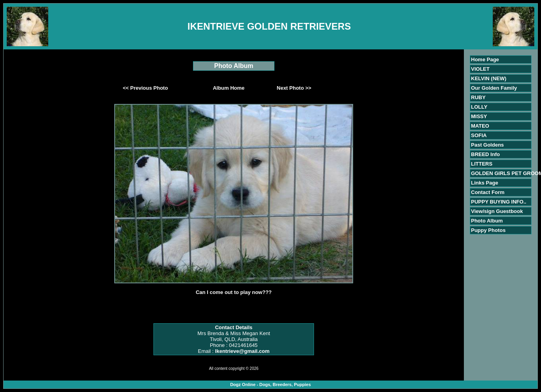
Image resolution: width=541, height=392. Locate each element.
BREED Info (485, 154)
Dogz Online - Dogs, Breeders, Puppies (270, 384)
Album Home (229, 88)
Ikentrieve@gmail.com (242, 351)
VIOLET (480, 69)
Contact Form (488, 192)
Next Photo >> (294, 88)
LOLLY (479, 107)
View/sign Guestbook (497, 211)
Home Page (485, 59)
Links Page (485, 183)
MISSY (479, 116)
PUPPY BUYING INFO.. (499, 202)
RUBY (478, 97)
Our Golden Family (494, 88)
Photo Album (487, 221)
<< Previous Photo (146, 88)
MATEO (480, 126)
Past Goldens (487, 145)
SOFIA (479, 135)
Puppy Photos (488, 230)
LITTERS (482, 164)
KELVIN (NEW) (489, 78)
